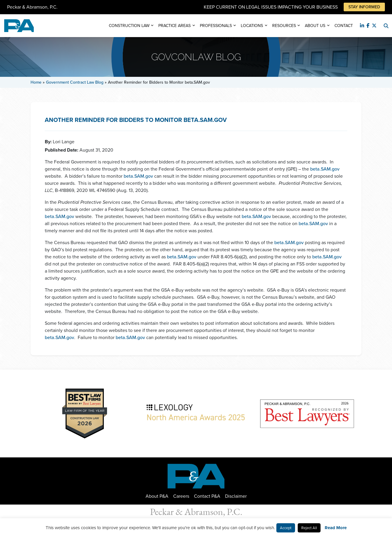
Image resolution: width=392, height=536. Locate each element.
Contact (344, 26)
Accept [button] (286, 528)
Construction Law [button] (129, 26)
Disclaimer (236, 496)
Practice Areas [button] (175, 26)
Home (36, 82)
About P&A (157, 496)
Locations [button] (252, 26)
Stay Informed (364, 7)
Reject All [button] (309, 528)
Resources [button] (284, 26)
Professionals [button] (216, 26)
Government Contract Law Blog (75, 82)
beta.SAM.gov (325, 169)
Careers (181, 496)
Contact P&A (207, 496)
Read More (336, 528)
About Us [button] (315, 26)
